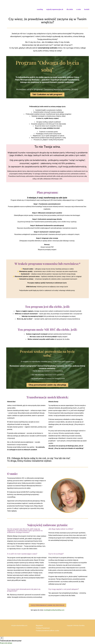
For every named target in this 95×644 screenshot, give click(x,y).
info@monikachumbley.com (19, 626)
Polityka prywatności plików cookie (47, 631)
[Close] (2, 638)
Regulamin (39, 626)
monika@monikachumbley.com (54, 610)
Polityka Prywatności (43, 628)
